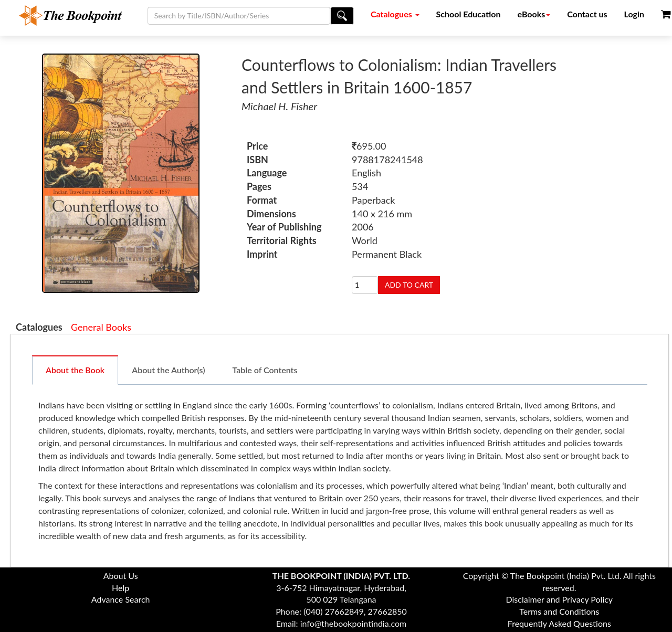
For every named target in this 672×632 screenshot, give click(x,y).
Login (634, 14)
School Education (469, 14)
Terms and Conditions (559, 611)
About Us (121, 576)
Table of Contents (265, 370)
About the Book (75, 370)
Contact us (587, 14)
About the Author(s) (168, 370)
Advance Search (121, 599)
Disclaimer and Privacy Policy (560, 599)
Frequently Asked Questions (559, 623)
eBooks (534, 14)
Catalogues (395, 14)
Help (120, 588)
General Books (101, 327)
